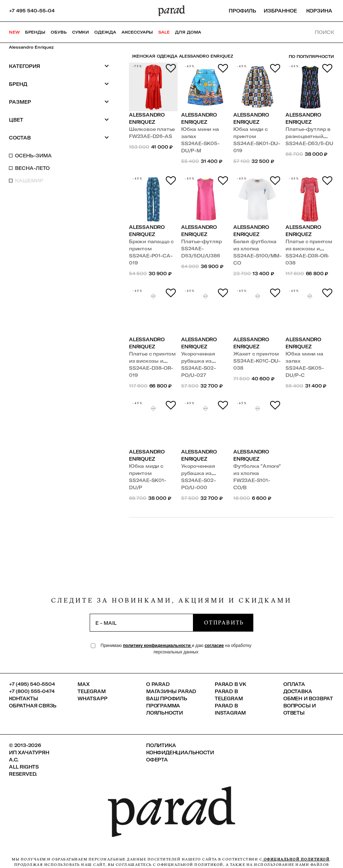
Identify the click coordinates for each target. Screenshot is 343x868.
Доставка (298, 691)
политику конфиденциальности (157, 646)
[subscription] (141, 623)
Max (83, 684)
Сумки (81, 32)
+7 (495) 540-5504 (32, 684)
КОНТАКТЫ (23, 698)
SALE (164, 32)
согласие (214, 646)
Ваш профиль (167, 698)
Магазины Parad (171, 691)
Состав (59, 138)
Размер (59, 102)
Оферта (157, 760)
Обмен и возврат (308, 698)
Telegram (91, 691)
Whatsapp (92, 698)
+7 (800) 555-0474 (32, 691)
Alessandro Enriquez (31, 47)
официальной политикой (296, 859)
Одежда (105, 32)
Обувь (59, 32)
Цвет (59, 120)
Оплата (294, 684)
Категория (59, 66)
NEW (14, 32)
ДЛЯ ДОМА (188, 32)
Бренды (35, 32)
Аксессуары (137, 32)
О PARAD (158, 684)
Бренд (59, 84)
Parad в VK (230, 684)
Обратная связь (33, 706)
